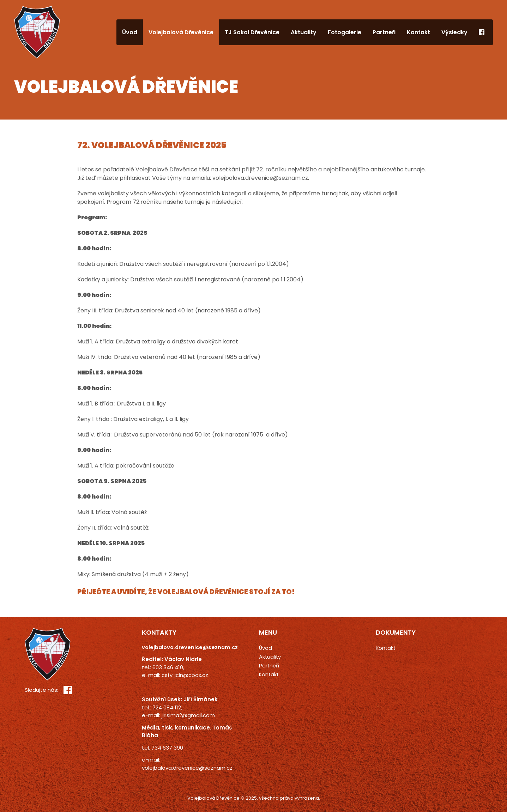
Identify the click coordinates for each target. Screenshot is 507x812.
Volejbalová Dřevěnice (181, 32)
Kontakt (418, 32)
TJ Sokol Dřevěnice (252, 32)
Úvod (130, 32)
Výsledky (454, 32)
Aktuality (304, 32)
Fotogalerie (345, 32)
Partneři (384, 32)
